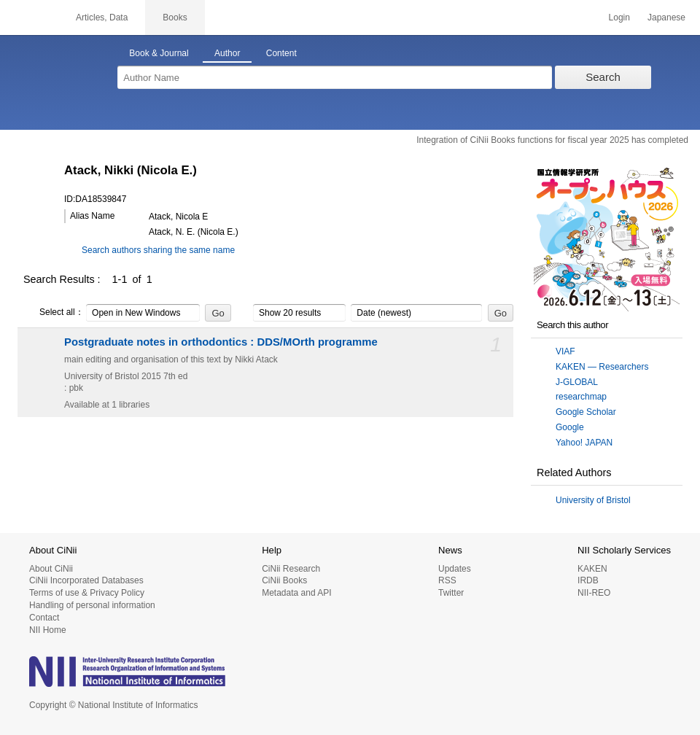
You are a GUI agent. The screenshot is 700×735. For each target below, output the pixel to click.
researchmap (581, 397)
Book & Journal (159, 53)
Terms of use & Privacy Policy (87, 593)
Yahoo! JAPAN (584, 443)
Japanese (666, 17)
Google (570, 427)
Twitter (451, 593)
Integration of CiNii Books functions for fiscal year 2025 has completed (552, 140)
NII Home (48, 630)
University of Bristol (593, 500)
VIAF (565, 351)
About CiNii (51, 569)
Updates (455, 569)
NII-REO (594, 593)
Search (603, 77)
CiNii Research (291, 569)
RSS (447, 580)
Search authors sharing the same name (158, 250)
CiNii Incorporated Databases (86, 580)
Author (227, 53)
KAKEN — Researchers (602, 367)
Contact (44, 618)
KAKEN (592, 569)
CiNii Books (284, 580)
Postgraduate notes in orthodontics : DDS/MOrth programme (221, 342)
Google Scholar (586, 412)
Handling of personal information (92, 605)
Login (619, 17)
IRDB (588, 580)
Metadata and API (296, 593)
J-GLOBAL (577, 382)
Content (281, 53)
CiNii (29, 17)
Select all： (54, 313)
